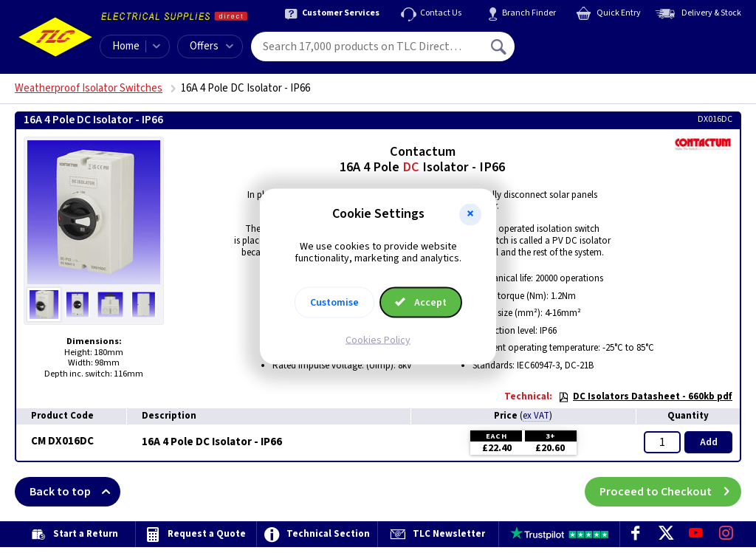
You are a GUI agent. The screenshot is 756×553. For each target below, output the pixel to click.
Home (126, 46)
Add (709, 442)
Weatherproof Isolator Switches (89, 88)
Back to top (75, 492)
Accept (421, 303)
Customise (334, 303)
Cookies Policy (378, 340)
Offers (212, 46)
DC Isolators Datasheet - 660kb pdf (645, 396)
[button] (470, 214)
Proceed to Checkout (670, 492)
